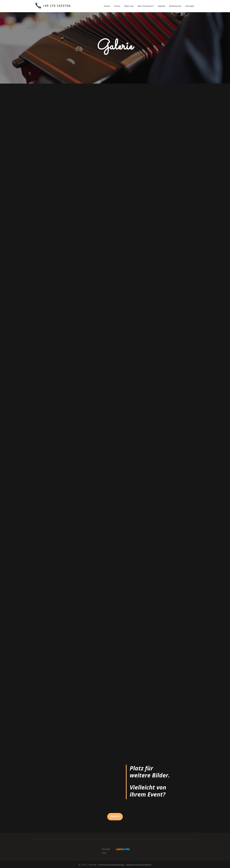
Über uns (129, 6)
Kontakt (190, 6)
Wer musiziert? (146, 6)
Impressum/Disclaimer (139, 865)
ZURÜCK (115, 817)
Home (107, 6)
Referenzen (175, 6)
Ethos (117, 6)
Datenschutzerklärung (111, 865)
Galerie (161, 6)
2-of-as (92, 865)
